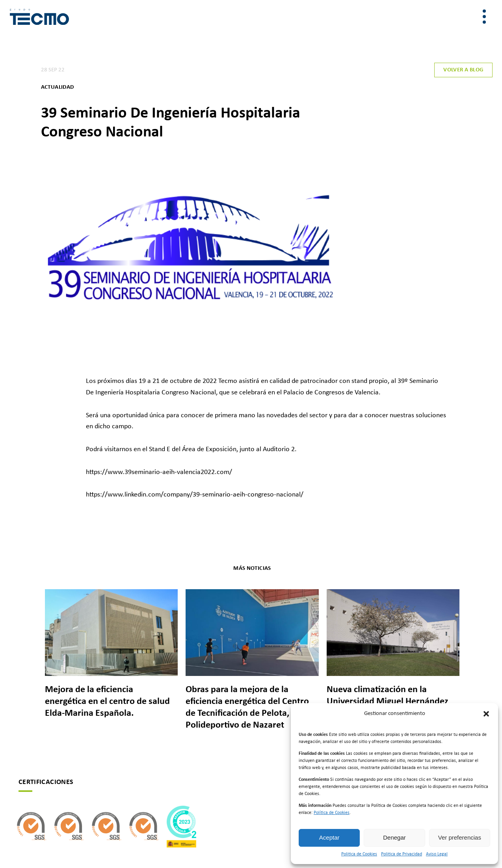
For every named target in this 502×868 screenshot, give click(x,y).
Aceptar (329, 837)
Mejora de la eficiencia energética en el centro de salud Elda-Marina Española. (107, 702)
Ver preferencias (460, 837)
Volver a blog (463, 70)
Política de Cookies (332, 813)
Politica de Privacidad (402, 854)
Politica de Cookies (359, 854)
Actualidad (58, 87)
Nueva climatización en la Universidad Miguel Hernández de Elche (388, 702)
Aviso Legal (437, 854)
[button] (486, 714)
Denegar (394, 837)
